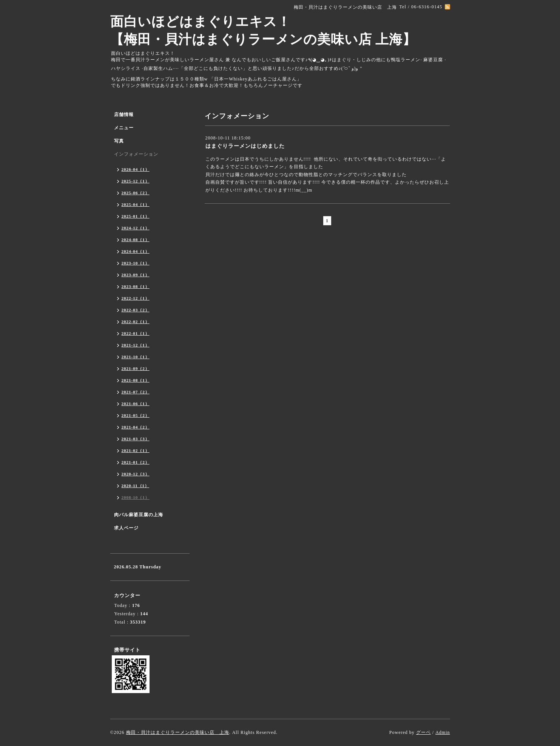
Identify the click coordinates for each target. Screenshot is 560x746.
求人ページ (126, 528)
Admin (443, 732)
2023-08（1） (136, 286)
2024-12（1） (136, 228)
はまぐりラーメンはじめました (245, 146)
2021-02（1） (136, 450)
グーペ (423, 732)
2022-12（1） (136, 298)
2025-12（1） (136, 181)
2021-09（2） (136, 368)
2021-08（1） (136, 380)
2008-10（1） (136, 497)
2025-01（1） (136, 216)
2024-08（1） (136, 240)
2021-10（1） (136, 357)
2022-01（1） (136, 333)
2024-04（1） (136, 251)
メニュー (124, 128)
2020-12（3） (136, 474)
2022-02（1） (136, 322)
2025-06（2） (136, 193)
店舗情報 (124, 115)
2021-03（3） (136, 439)
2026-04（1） (136, 169)
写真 (119, 141)
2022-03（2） (136, 310)
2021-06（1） (136, 404)
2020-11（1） (136, 486)
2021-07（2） (136, 392)
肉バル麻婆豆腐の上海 (139, 515)
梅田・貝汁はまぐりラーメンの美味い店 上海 (178, 732)
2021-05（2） (136, 415)
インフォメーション (136, 154)
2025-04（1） (136, 204)
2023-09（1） (136, 275)
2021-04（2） (136, 427)
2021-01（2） (136, 462)
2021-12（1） (136, 345)
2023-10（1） (136, 263)
